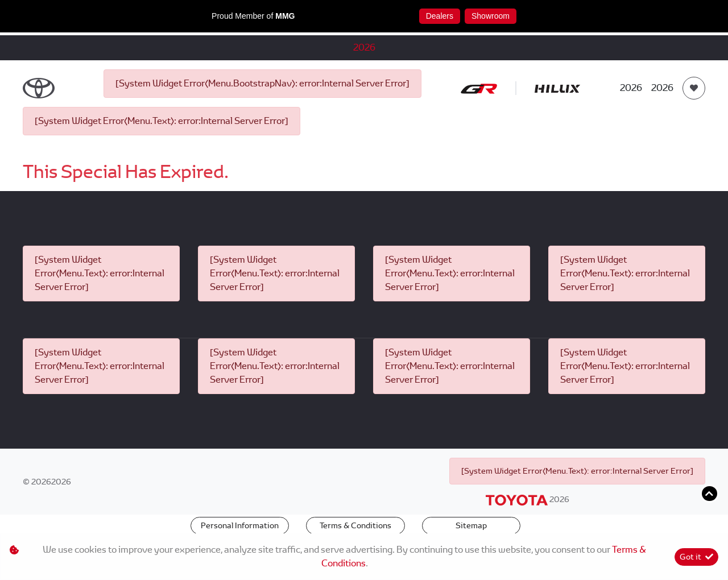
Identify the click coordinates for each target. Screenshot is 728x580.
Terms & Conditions (355, 525)
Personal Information (240, 525)
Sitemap (471, 525)
